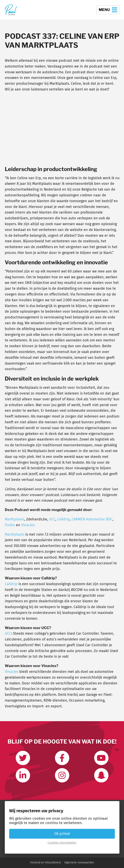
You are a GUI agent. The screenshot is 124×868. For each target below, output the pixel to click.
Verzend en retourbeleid (45, 863)
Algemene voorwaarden (79, 863)
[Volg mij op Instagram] (62, 775)
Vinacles (28, 525)
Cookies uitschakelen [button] (62, 843)
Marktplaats (15, 519)
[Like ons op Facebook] (62, 758)
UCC (52, 519)
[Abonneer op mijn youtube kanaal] (101, 758)
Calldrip (63, 519)
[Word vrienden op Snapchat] (101, 775)
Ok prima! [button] (62, 834)
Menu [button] (108, 10)
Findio (10, 525)
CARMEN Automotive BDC (92, 519)
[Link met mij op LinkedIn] (23, 775)
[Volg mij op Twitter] (23, 758)
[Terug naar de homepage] (11, 10)
